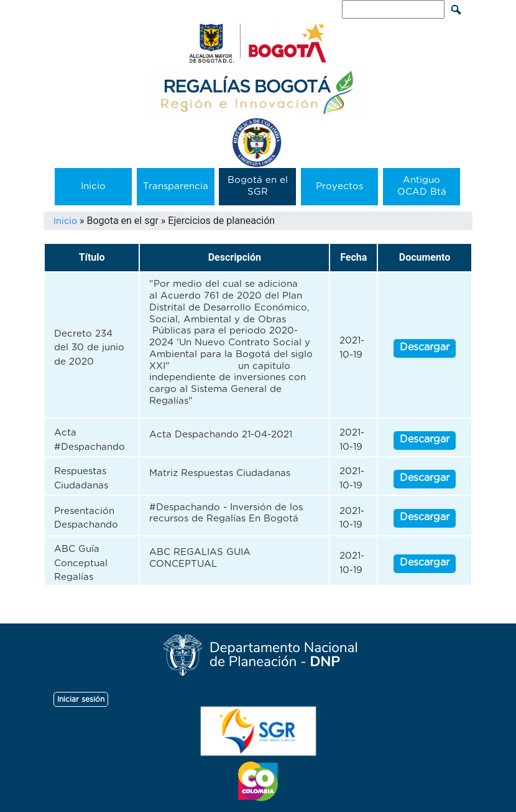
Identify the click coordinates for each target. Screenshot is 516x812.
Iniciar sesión (81, 699)
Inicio (93, 186)
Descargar (425, 347)
